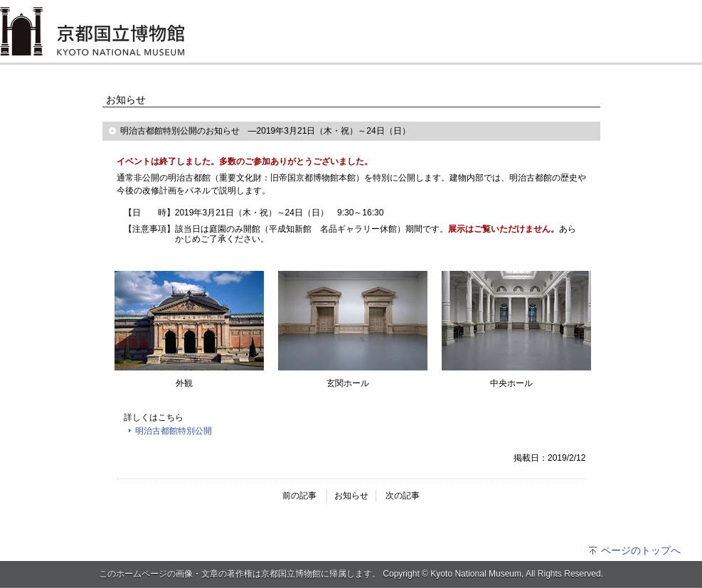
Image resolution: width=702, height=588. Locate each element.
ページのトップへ (634, 550)
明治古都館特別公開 (174, 431)
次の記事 (403, 496)
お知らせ (351, 496)
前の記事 (299, 496)
